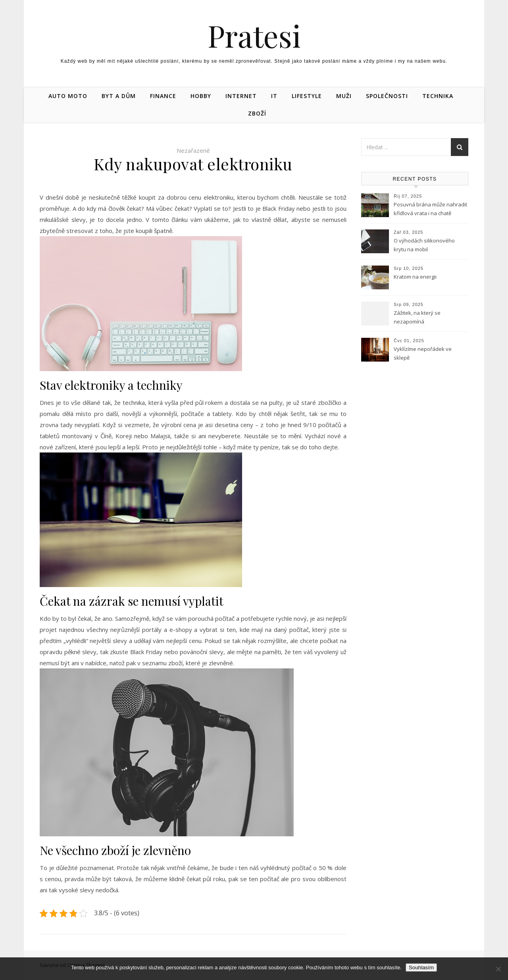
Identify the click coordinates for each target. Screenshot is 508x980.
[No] (498, 969)
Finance (163, 96)
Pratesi (254, 36)
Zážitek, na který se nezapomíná (417, 317)
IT (274, 96)
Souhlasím (421, 967)
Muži (344, 96)
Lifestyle (307, 96)
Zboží (257, 113)
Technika (438, 96)
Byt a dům (119, 96)
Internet (241, 96)
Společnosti (387, 96)
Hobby (201, 96)
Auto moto (68, 96)
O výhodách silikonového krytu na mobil (424, 245)
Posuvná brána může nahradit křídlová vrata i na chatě (430, 209)
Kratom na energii (415, 277)
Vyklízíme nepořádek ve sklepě (423, 353)
